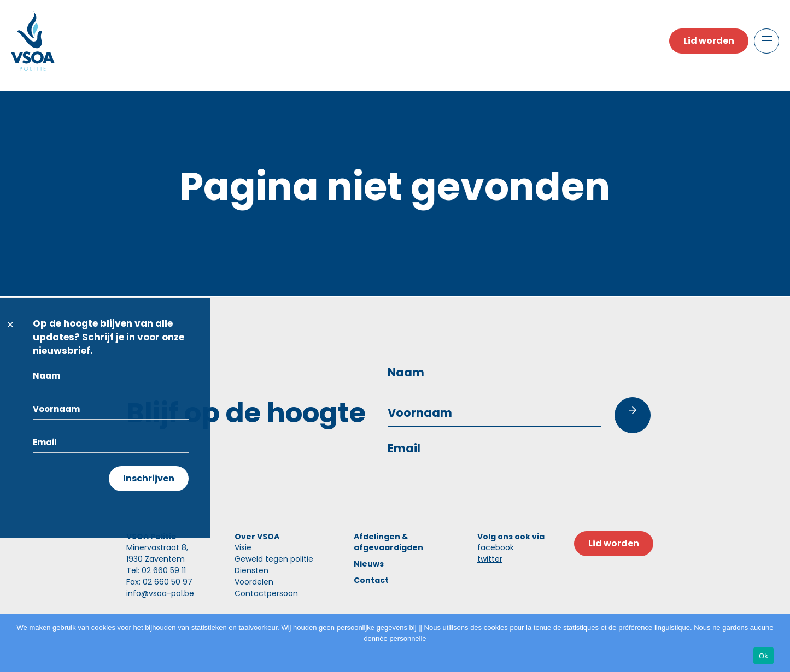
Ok (763, 656)
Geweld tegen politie (274, 559)
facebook (496, 547)
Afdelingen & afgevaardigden (388, 542)
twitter (490, 559)
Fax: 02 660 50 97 (159, 582)
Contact (371, 580)
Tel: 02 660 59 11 (156, 570)
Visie (243, 547)
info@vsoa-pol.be (160, 593)
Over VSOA (257, 537)
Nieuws (369, 564)
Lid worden (709, 41)
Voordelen (254, 582)
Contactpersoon (266, 593)
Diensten (251, 570)
